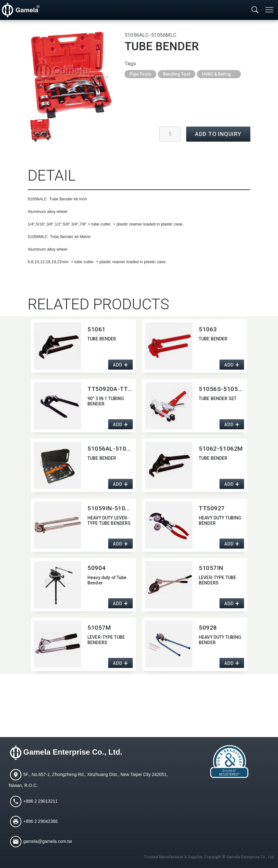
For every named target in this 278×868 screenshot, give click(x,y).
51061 (97, 329)
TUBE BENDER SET (218, 399)
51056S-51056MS (221, 389)
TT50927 (212, 508)
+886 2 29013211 (40, 801)
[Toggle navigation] (270, 10)
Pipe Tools (140, 74)
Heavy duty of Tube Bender (107, 580)
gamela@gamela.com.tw (47, 841)
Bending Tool (177, 74)
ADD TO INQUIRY (218, 134)
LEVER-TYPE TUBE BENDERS (217, 580)
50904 (97, 568)
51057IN (211, 568)
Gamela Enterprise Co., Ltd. (73, 752)
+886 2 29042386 (40, 821)
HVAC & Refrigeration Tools (221, 74)
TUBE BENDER (102, 339)
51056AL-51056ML (110, 449)
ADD (117, 365)
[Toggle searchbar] (255, 10)
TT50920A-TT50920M (110, 389)
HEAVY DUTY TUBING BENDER (220, 521)
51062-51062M (221, 449)
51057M (99, 628)
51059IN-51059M (110, 508)
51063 (208, 329)
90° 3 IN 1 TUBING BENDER (106, 401)
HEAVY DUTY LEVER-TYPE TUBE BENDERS (109, 521)
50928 (208, 628)
